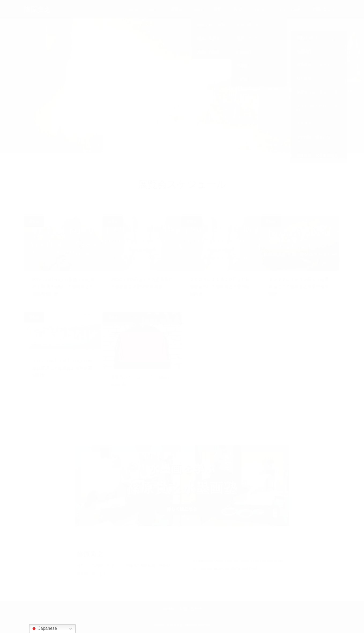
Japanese (44, 629)
